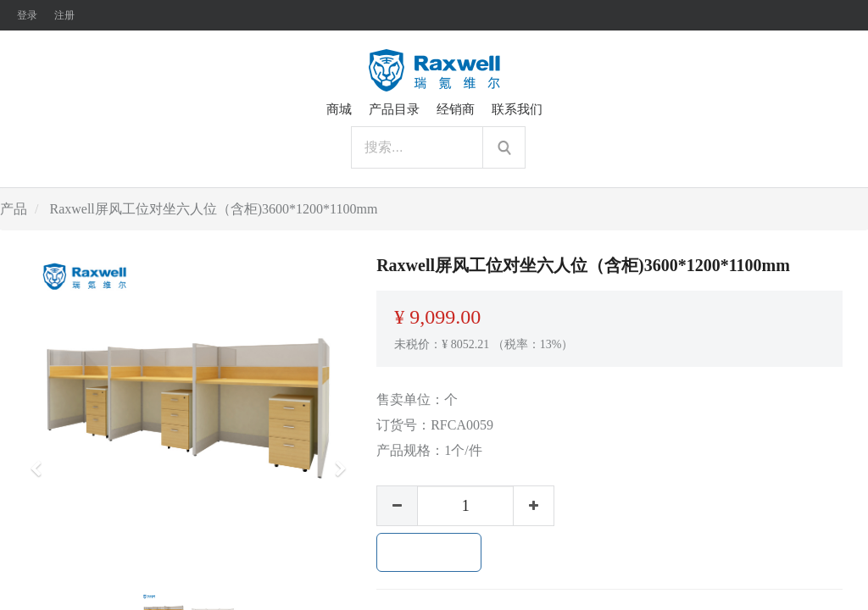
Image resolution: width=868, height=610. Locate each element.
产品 (14, 209)
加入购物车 (429, 552)
